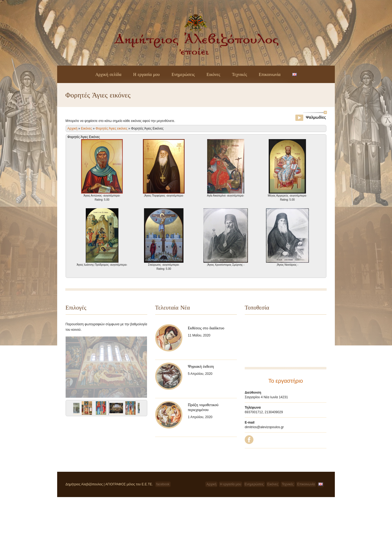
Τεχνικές (239, 74)
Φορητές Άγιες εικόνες (111, 128)
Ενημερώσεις (183, 74)
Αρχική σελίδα (108, 74)
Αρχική (72, 128)
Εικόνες (213, 74)
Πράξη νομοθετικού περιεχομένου (203, 407)
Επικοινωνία (270, 74)
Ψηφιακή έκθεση (201, 366)
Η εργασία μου (146, 74)
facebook (163, 484)
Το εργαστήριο (286, 381)
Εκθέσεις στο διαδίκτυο (206, 328)
